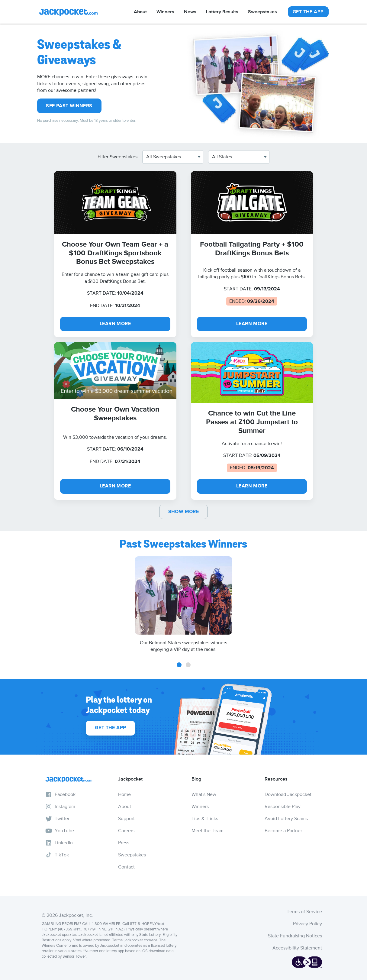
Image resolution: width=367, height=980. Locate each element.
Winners (165, 12)
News (190, 12)
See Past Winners (69, 106)
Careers (126, 831)
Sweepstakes (262, 12)
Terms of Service (304, 912)
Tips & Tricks (205, 819)
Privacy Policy (307, 924)
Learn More (252, 486)
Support (126, 819)
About (140, 12)
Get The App (308, 12)
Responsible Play (283, 807)
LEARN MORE (115, 324)
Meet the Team (208, 831)
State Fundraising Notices (295, 936)
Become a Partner (283, 831)
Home (124, 794)
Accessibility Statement (297, 948)
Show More (184, 512)
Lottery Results (222, 12)
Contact (126, 867)
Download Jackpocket (288, 794)
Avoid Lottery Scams (286, 819)
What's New (204, 794)
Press (124, 843)
